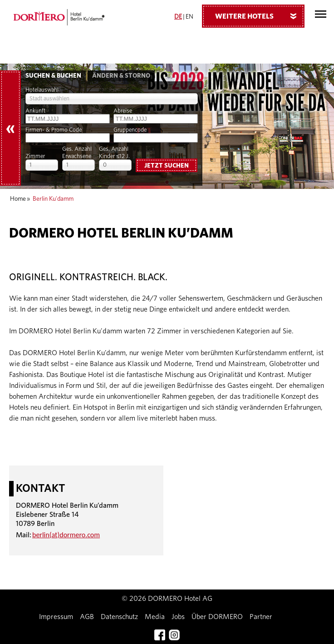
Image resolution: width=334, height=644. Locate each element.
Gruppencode (130, 130)
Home (18, 199)
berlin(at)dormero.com (66, 535)
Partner (261, 617)
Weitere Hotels (259, 16)
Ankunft (35, 111)
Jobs (178, 617)
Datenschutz (119, 617)
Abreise (123, 111)
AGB (87, 617)
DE (178, 17)
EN (189, 17)
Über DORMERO (217, 617)
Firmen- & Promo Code (54, 130)
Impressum (56, 617)
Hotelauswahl (42, 90)
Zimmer (35, 156)
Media (155, 617)
